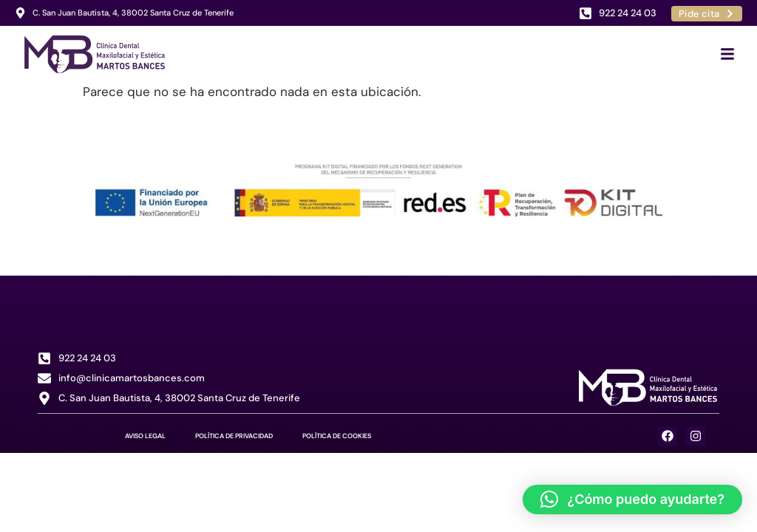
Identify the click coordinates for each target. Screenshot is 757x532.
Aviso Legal (145, 436)
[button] (632, 499)
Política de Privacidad (234, 436)
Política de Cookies (337, 436)
